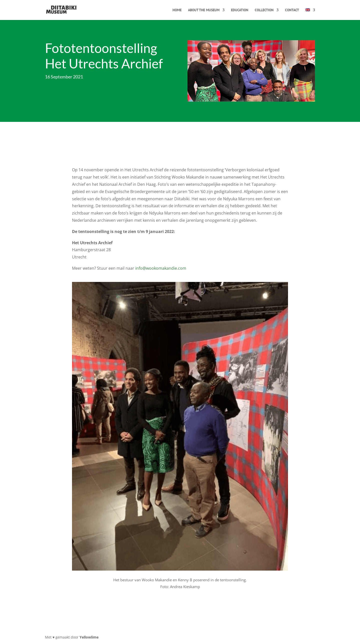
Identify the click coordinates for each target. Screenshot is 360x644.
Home (177, 10)
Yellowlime (89, 637)
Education (240, 10)
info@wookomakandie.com (161, 268)
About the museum (204, 10)
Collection (264, 10)
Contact (292, 10)
